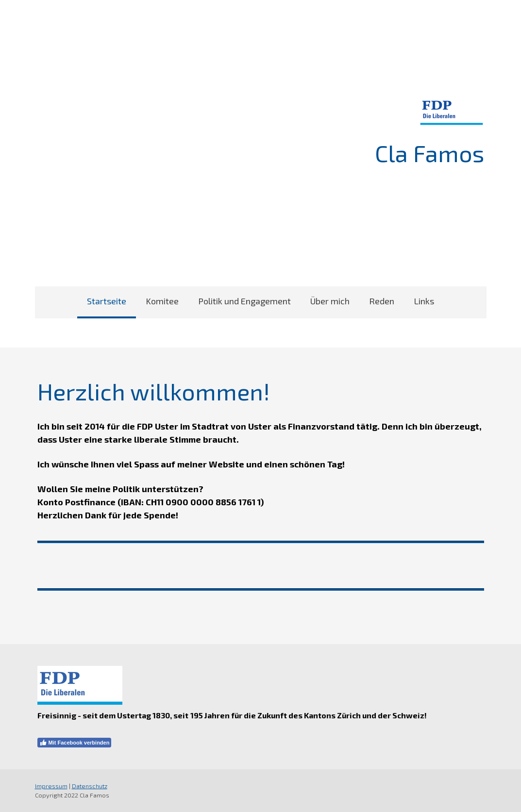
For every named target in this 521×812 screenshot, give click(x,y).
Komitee (162, 301)
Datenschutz (90, 786)
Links (424, 301)
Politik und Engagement (244, 301)
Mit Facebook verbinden (75, 743)
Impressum (51, 786)
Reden (382, 301)
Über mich (330, 301)
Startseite (107, 301)
